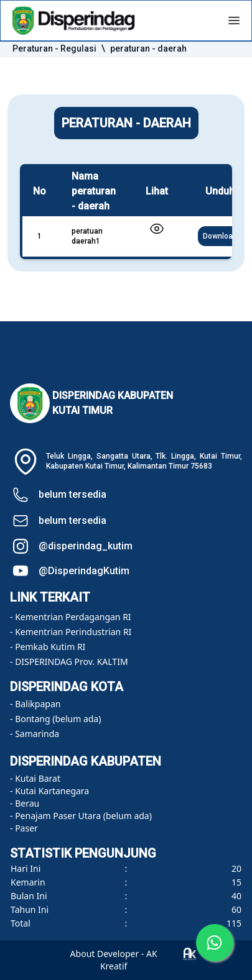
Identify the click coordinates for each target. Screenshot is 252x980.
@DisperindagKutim (84, 571)
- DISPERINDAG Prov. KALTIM (69, 662)
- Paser (24, 828)
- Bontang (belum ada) (55, 719)
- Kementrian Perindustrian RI (71, 632)
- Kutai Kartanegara (49, 791)
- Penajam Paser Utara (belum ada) (81, 816)
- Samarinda (35, 734)
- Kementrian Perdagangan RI (71, 617)
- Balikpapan (35, 704)
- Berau (25, 803)
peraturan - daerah (148, 48)
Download (220, 236)
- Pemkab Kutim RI (48, 647)
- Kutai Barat (35, 778)
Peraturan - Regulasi (54, 48)
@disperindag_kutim (86, 546)
